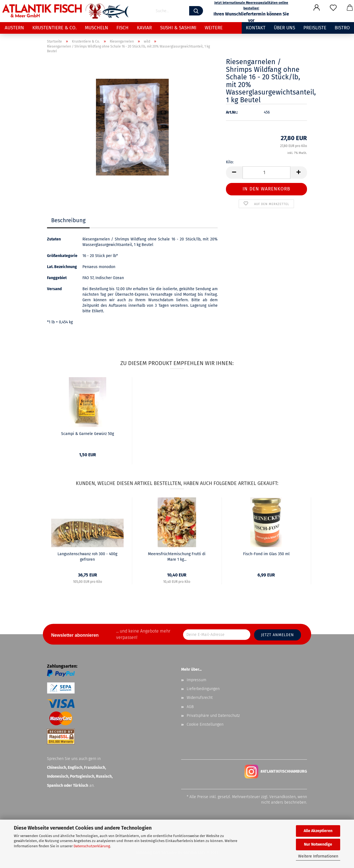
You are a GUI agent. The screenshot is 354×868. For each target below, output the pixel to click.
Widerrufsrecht (200, 698)
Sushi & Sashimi (178, 28)
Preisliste (315, 28)
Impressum (196, 680)
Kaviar (144, 28)
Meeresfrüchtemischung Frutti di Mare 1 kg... (177, 557)
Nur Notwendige (318, 844)
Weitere (214, 28)
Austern (14, 28)
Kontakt (256, 28)
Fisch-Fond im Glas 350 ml (266, 554)
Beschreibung (68, 220)
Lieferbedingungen (203, 689)
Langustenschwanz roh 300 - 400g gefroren (87, 557)
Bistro (342, 28)
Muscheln (97, 28)
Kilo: (230, 162)
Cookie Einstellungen (205, 724)
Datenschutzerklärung (92, 846)
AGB (190, 707)
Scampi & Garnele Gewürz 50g (88, 434)
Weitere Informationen (318, 856)
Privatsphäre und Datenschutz (213, 716)
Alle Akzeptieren (318, 831)
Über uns (284, 28)
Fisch (123, 28)
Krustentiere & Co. (54, 28)
